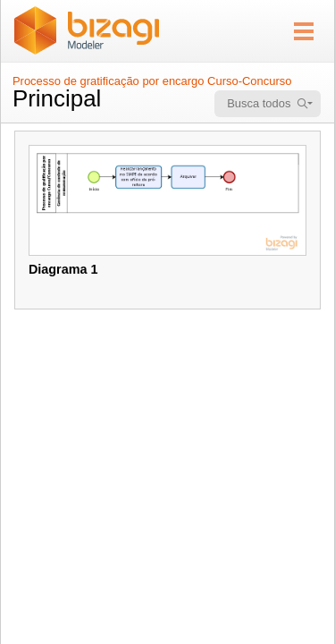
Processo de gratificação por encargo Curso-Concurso (152, 81)
